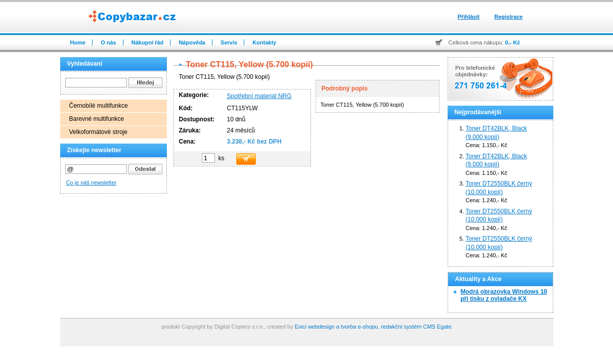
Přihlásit (469, 17)
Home (78, 42)
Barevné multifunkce (97, 119)
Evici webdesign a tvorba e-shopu (336, 327)
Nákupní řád (148, 42)
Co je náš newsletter (92, 183)
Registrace (508, 17)
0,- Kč (513, 42)
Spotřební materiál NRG (259, 96)
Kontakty (264, 42)
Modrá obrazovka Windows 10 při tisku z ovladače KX (504, 295)
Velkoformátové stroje (98, 132)
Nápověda (192, 42)
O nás (108, 42)
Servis (229, 42)
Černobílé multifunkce (99, 106)
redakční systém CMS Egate (416, 327)
